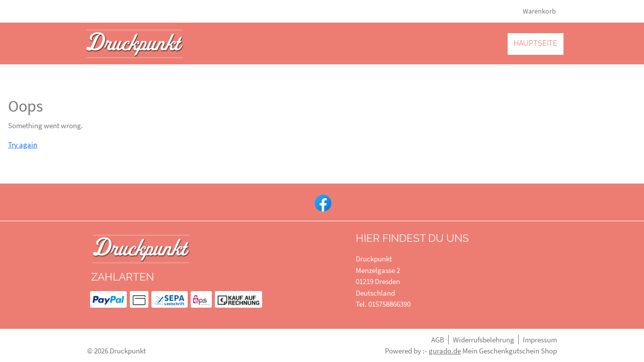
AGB (438, 340)
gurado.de (445, 351)
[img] (135, 43)
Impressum (540, 340)
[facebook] (322, 202)
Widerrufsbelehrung (484, 340)
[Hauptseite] (536, 43)
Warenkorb (540, 11)
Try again (23, 145)
